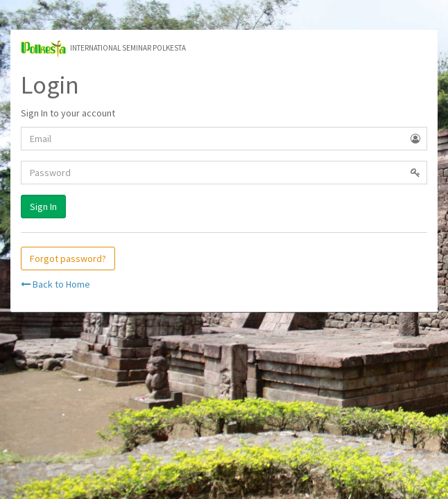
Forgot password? (68, 259)
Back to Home (55, 284)
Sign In (43, 207)
